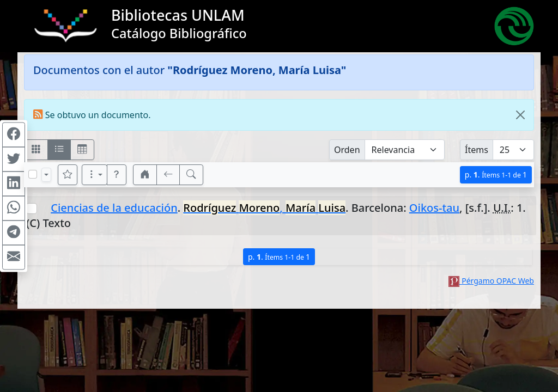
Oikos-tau (434, 208)
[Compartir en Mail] (14, 258)
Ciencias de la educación (114, 208)
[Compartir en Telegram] (14, 233)
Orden (347, 150)
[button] (117, 175)
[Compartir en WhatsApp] (14, 209)
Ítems (477, 150)
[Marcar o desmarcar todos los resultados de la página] (33, 174)
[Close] (520, 115)
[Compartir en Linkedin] (14, 184)
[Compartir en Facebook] (14, 135)
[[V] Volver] (168, 175)
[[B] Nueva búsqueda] (191, 175)
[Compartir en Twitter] (14, 160)
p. (496, 174)
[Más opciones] (95, 175)
